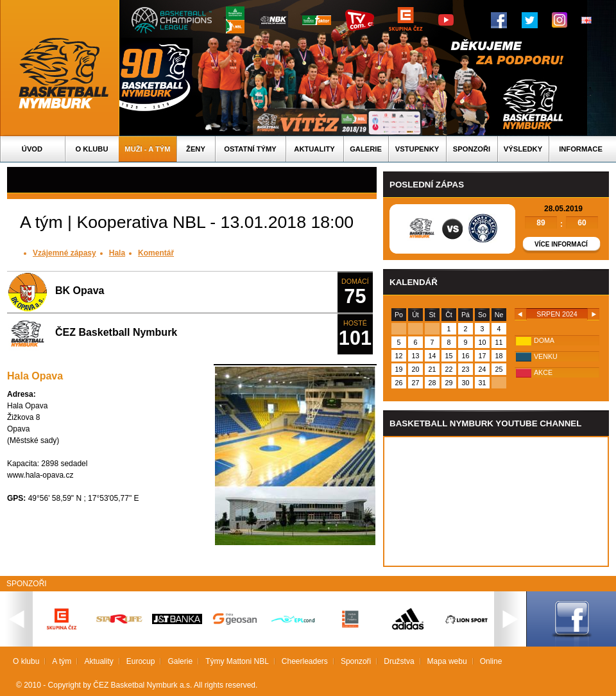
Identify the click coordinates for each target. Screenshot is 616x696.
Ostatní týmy (250, 149)
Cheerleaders (305, 661)
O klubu (92, 149)
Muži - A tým (147, 149)
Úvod (32, 149)
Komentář (156, 253)
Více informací (561, 244)
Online (491, 661)
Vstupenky (417, 149)
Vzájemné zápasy (64, 253)
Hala (117, 253)
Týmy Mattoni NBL (237, 661)
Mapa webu (447, 661)
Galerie (366, 149)
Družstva (399, 661)
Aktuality (314, 149)
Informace (581, 149)
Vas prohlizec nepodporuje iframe (496, 501)
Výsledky (523, 149)
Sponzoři (472, 149)
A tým (62, 661)
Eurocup (141, 661)
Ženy (196, 149)
